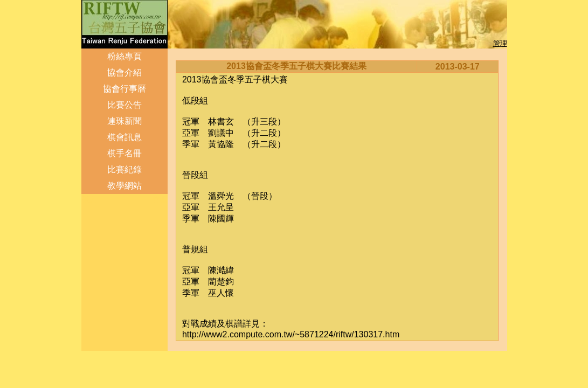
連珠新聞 (124, 121)
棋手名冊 (124, 153)
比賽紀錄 (124, 169)
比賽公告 (124, 105)
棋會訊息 (124, 137)
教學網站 (124, 186)
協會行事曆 (124, 89)
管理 (500, 43)
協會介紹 (124, 72)
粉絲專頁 (124, 56)
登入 (89, 200)
